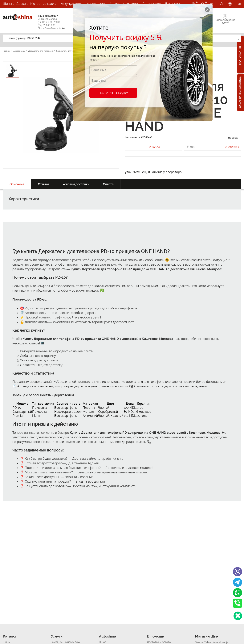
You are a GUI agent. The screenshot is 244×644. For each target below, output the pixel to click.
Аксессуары (96, 4)
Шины (7, 4)
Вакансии (173, 4)
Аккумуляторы (71, 4)
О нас (103, 642)
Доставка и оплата (159, 642)
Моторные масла (43, 4)
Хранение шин (240, 55)
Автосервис (152, 4)
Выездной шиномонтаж (65, 642)
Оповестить (232, 147)
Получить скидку (113, 93)
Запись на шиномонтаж (240, 93)
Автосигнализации (124, 4)
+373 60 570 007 (55, 22)
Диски (21, 4)
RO (239, 4)
